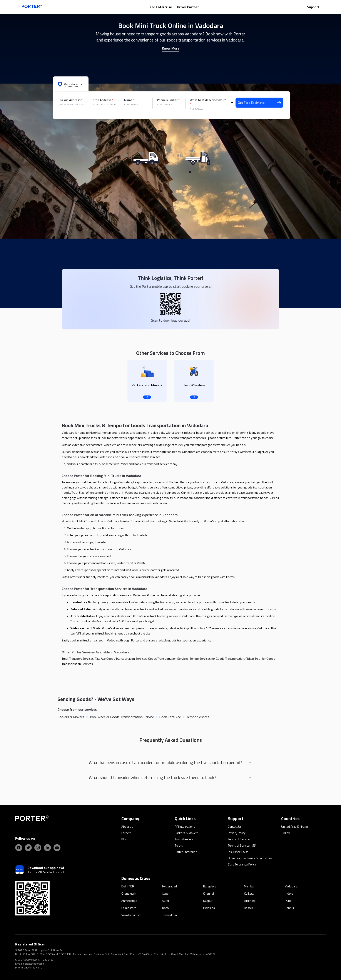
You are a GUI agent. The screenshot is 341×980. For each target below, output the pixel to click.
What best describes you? (208, 102)
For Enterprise (161, 7)
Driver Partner (188, 7)
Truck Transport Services (78, 659)
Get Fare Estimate (259, 103)
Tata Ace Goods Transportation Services (121, 659)
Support (313, 7)
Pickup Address (71, 100)
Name (129, 100)
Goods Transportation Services (168, 659)
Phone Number (168, 100)
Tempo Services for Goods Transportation (217, 659)
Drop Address (103, 100)
